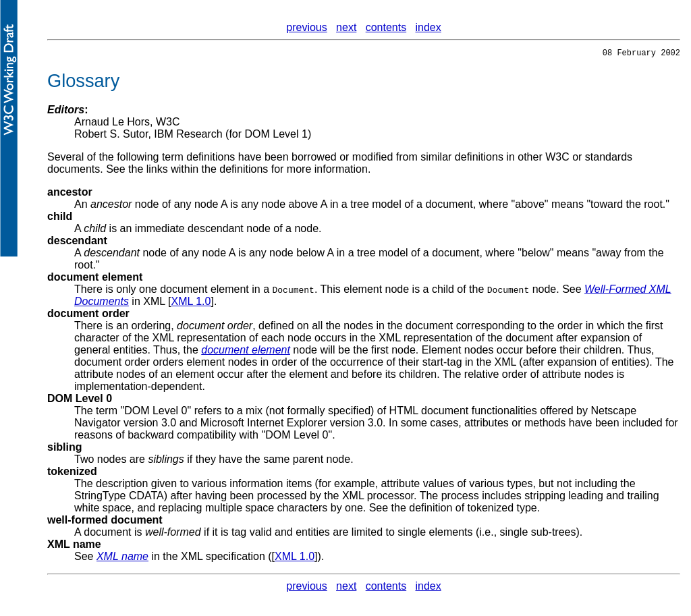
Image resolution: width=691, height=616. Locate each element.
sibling (65, 449)
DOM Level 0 (80, 400)
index (429, 27)
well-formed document (105, 522)
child (60, 218)
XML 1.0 (191, 303)
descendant (77, 243)
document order (88, 315)
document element (95, 279)
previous (306, 27)
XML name (74, 546)
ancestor (70, 194)
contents (386, 27)
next (346, 27)
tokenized (72, 473)
